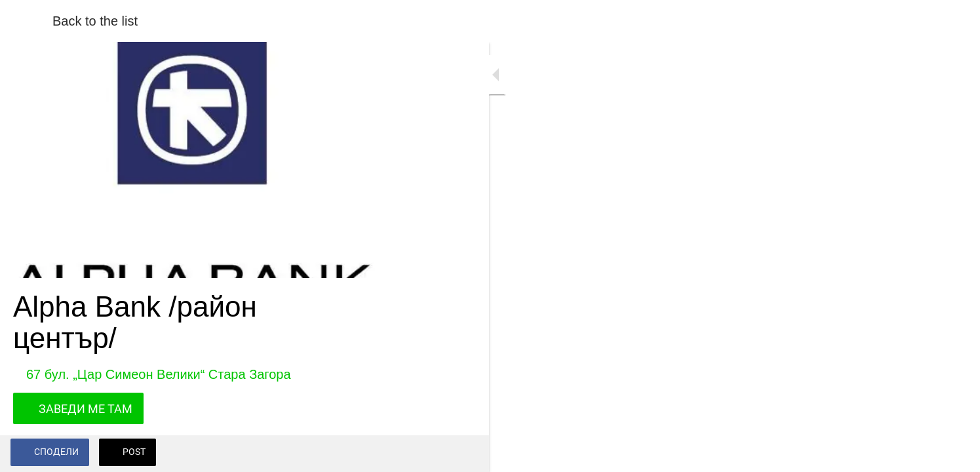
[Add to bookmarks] (367, 454)
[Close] (26, 21)
